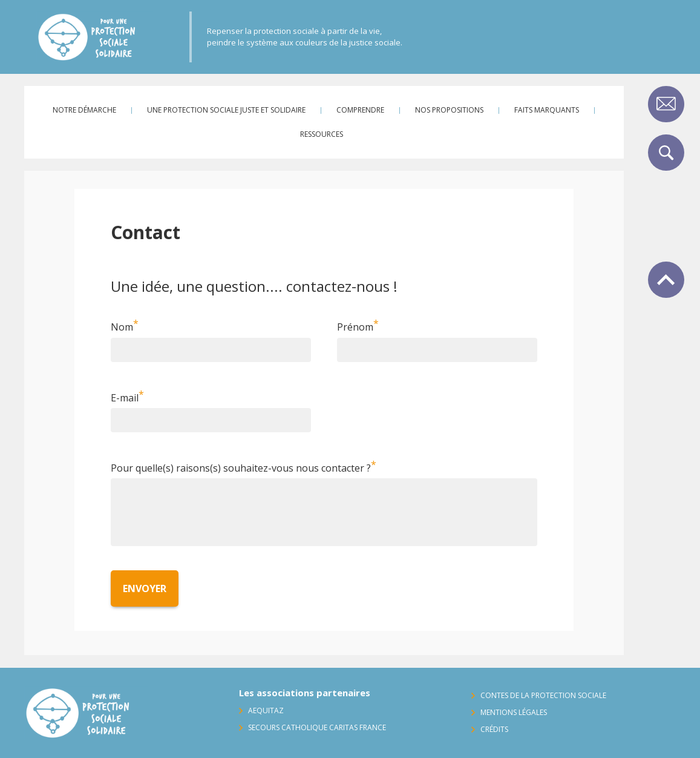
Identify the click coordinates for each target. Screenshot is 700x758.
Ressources (322, 134)
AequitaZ (266, 710)
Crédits (494, 729)
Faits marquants (547, 110)
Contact (666, 104)
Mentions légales (514, 712)
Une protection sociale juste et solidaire (226, 110)
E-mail (125, 398)
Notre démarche (84, 110)
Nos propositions (449, 110)
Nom (122, 328)
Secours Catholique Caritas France (317, 727)
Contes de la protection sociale (543, 695)
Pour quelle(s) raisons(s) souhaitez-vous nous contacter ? (241, 468)
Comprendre (360, 110)
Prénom (355, 328)
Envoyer (145, 588)
